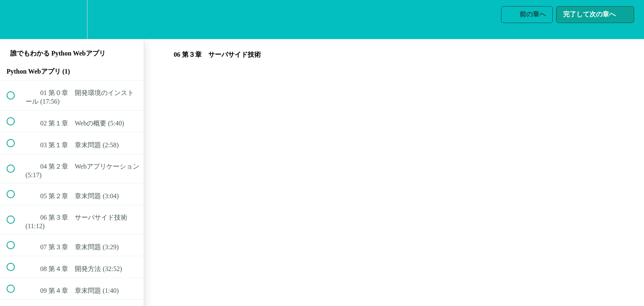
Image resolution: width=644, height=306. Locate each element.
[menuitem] (72, 20)
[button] (15, 20)
